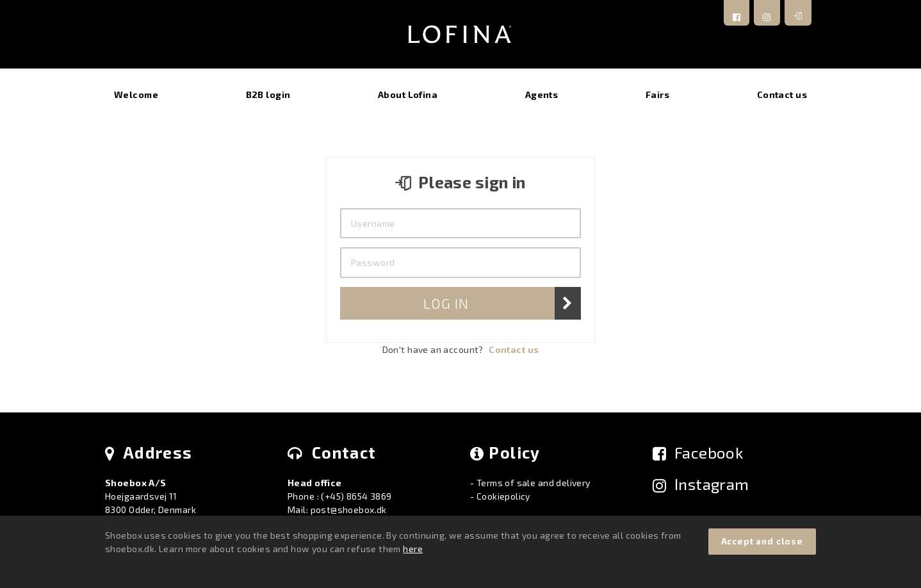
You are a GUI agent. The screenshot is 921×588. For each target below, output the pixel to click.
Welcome (136, 94)
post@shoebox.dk (349, 510)
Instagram (701, 484)
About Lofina (408, 94)
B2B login (268, 94)
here (413, 549)
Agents (542, 94)
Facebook (698, 453)
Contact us (782, 94)
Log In (446, 303)
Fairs (657, 94)
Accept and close (762, 541)
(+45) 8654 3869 (356, 496)
